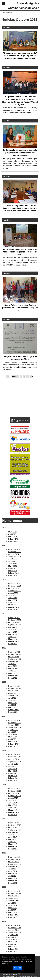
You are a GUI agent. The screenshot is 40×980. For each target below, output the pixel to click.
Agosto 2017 (13, 832)
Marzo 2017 (13, 844)
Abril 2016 (12, 876)
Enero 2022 (13, 678)
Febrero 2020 (13, 744)
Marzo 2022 (13, 673)
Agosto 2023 (13, 627)
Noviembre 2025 (15, 552)
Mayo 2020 (13, 737)
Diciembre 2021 (14, 686)
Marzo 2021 (13, 707)
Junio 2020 (12, 735)
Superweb (14, 974)
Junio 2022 (12, 666)
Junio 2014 (12, 940)
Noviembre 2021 (15, 689)
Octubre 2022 (13, 657)
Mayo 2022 (13, 669)
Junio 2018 (12, 803)
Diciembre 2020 (14, 720)
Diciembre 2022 (14, 652)
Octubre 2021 (13, 691)
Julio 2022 (12, 664)
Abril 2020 (12, 739)
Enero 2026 (13, 541)
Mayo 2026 (13, 532)
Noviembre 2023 (15, 620)
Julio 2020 (12, 732)
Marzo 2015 (13, 912)
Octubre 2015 (13, 896)
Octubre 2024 (13, 588)
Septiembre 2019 (15, 762)
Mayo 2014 (13, 942)
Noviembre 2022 (15, 654)
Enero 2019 (13, 781)
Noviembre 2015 (15, 894)
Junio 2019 (12, 769)
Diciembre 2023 (14, 618)
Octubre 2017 (13, 828)
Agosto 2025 (13, 559)
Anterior (15, 376)
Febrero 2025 (13, 573)
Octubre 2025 (13, 554)
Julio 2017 (12, 835)
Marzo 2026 (13, 537)
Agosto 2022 (13, 661)
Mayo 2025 (13, 566)
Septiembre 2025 (15, 557)
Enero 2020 (13, 746)
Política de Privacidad (18, 976)
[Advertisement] (17, 401)
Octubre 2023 (13, 623)
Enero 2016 (13, 883)
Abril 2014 (12, 944)
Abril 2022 (12, 671)
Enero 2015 (13, 917)
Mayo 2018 (13, 805)
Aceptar (17, 968)
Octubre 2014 (13, 930)
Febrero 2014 (13, 949)
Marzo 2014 (13, 947)
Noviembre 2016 (15, 859)
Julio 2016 (12, 869)
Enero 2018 (13, 815)
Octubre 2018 (13, 793)
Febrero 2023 (13, 641)
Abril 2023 (12, 637)
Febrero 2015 (13, 915)
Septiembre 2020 (15, 727)
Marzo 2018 (13, 810)
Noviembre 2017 (15, 825)
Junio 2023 (12, 632)
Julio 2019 (12, 766)
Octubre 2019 (13, 759)
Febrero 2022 (13, 676)
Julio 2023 (12, 630)
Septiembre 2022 (15, 659)
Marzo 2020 (13, 742)
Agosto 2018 (13, 798)
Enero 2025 (13, 575)
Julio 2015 (12, 903)
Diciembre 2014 (14, 925)
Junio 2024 (12, 598)
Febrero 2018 (13, 812)
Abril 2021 (12, 705)
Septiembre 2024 (15, 591)
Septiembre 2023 (15, 625)
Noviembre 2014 (15, 928)
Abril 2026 (12, 534)
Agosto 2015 (13, 901)
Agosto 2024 (13, 593)
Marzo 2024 (13, 605)
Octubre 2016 (13, 862)
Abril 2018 (12, 808)
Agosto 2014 (13, 935)
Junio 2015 (12, 905)
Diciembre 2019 (14, 754)
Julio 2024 (12, 595)
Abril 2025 (12, 568)
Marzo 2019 (13, 776)
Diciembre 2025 (14, 549)
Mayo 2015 (13, 908)
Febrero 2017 (13, 846)
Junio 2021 (12, 700)
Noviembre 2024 (15, 586)
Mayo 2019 (13, 771)
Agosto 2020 (13, 730)
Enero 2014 (13, 951)
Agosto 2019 (13, 764)
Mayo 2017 (13, 839)
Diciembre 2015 (14, 891)
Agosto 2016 (13, 866)
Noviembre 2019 (15, 757)
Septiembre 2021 (15, 693)
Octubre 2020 (13, 725)
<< (8, 376)
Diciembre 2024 (14, 584)
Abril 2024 (12, 603)
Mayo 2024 (13, 600)
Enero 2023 (13, 644)
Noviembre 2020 (15, 723)
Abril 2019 (12, 773)
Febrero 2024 (13, 607)
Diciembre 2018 (14, 789)
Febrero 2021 (13, 710)
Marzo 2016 (13, 878)
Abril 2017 (12, 842)
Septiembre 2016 (15, 864)
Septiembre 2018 (15, 796)
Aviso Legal (6, 976)
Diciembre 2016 (14, 857)
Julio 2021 (12, 698)
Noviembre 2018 (15, 791)
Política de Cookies (31, 976)
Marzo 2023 (13, 639)
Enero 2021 (13, 712)
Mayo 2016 (13, 874)
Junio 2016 (12, 871)
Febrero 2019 (13, 778)
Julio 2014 (12, 937)
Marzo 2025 (13, 571)
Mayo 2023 (13, 634)
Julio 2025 (12, 561)
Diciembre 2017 (14, 823)
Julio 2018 (12, 800)
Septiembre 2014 (15, 932)
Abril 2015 (12, 910)
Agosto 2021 (13, 696)
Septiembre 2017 (15, 830)
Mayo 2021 (13, 703)
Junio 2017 (12, 837)
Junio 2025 (12, 564)
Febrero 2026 (13, 539)
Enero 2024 (13, 610)
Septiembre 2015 (15, 898)
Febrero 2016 (13, 881)
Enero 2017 (13, 849)
